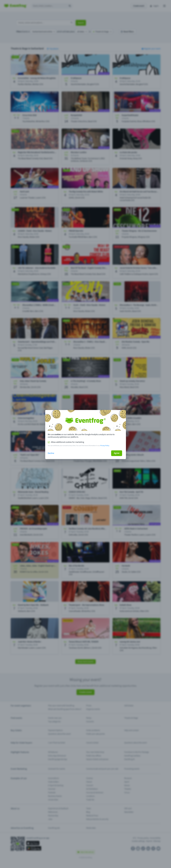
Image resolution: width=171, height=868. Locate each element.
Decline (51, 453)
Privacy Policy (105, 446)
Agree (117, 453)
